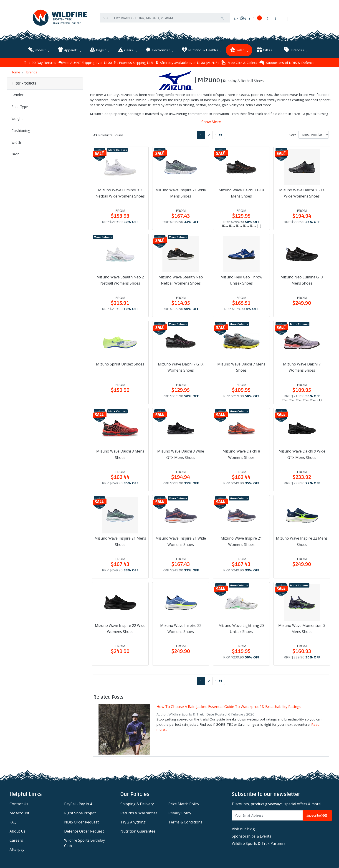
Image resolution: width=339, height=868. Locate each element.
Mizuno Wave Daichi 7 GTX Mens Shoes (241, 192)
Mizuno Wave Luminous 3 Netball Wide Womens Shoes (120, 192)
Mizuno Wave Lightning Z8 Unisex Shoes (241, 627)
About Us (18, 830)
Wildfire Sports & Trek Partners (259, 842)
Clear (44, 253)
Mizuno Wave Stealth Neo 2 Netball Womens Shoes (120, 279)
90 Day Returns (40, 61)
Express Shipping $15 (134, 61)
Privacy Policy (180, 812)
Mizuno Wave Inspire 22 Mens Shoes (302, 540)
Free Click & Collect (239, 61)
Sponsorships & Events (252, 835)
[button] (45, 94)
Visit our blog (243, 828)
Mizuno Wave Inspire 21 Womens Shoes (241, 540)
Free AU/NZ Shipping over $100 (85, 61)
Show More (211, 121)
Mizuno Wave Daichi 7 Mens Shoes (241, 366)
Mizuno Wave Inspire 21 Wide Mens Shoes (181, 192)
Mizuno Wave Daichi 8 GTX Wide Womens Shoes (302, 192)
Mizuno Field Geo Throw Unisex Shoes (241, 279)
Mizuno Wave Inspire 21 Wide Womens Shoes (181, 540)
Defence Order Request (84, 830)
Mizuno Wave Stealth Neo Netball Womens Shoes (181, 279)
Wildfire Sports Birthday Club (85, 842)
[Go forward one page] (219, 134)
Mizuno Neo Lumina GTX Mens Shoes (302, 279)
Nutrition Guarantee (138, 830)
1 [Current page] (201, 134)
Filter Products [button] (24, 82)
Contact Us (19, 803)
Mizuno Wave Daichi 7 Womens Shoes (302, 366)
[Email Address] (267, 814)
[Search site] (223, 20)
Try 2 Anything (133, 821)
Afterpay (17, 848)
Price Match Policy (184, 803)
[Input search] (158, 20)
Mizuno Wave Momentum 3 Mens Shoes (302, 627)
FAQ (13, 821)
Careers (16, 839)
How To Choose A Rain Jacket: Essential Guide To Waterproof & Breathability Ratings (229, 705)
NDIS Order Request (81, 821)
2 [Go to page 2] (209, 134)
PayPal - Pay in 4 (78, 803)
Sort (293, 134)
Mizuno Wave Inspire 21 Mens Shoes (120, 540)
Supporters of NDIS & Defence (287, 61)
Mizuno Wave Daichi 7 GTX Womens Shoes (181, 366)
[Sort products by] (314, 134)
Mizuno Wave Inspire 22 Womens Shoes (181, 627)
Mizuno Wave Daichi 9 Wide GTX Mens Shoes (302, 453)
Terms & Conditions (185, 821)
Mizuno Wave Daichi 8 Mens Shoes (120, 453)
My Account (19, 812)
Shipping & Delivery (137, 803)
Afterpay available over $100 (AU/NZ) (187, 61)
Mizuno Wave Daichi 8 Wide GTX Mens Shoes (181, 453)
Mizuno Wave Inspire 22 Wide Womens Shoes (120, 627)
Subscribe (317, 814)
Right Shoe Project (80, 812)
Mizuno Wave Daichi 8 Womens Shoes (241, 453)
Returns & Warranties (139, 812)
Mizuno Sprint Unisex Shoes (120, 363)
